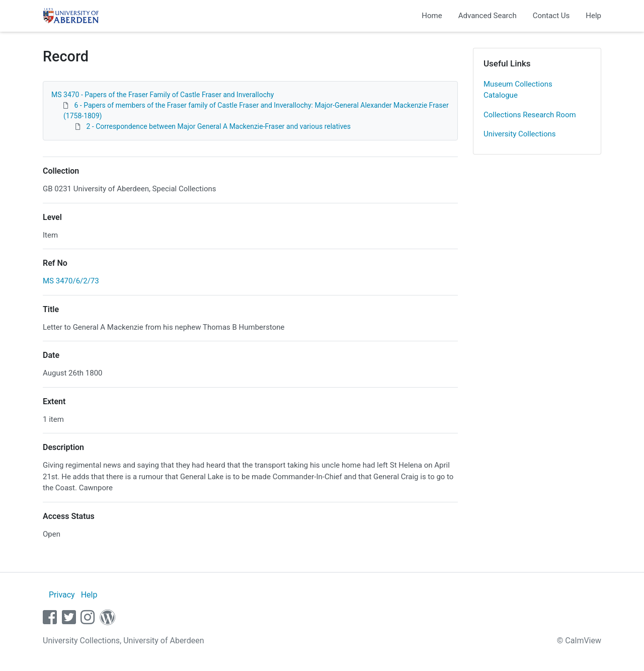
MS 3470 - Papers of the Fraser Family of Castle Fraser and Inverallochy (163, 95)
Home (432, 16)
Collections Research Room (530, 115)
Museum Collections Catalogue (518, 90)
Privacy (62, 595)
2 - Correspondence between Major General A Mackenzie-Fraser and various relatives (218, 126)
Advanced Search (488, 16)
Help (593, 16)
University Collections (520, 134)
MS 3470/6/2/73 (71, 281)
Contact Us (551, 16)
